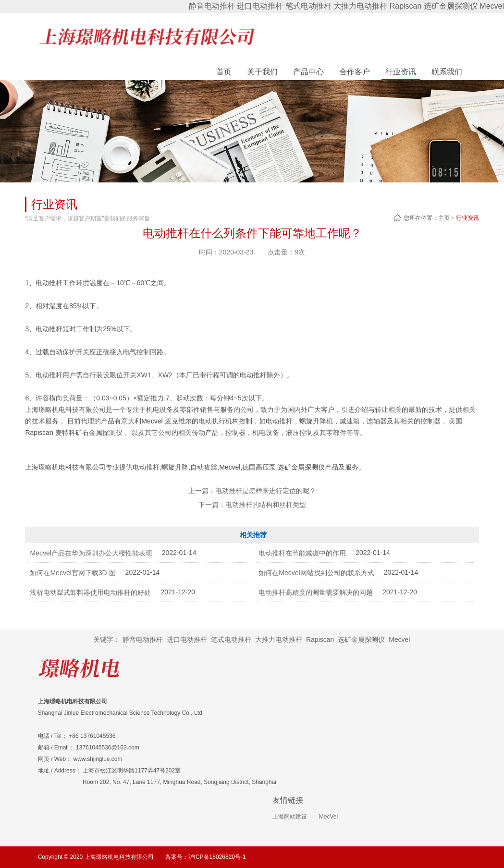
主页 (444, 218)
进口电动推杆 (260, 6)
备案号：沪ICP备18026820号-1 (206, 857)
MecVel (328, 817)
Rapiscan (406, 6)
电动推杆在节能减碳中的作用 (302, 553)
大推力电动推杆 (360, 6)
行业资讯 (467, 218)
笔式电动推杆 (308, 6)
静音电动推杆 (212, 6)
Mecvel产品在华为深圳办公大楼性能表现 (91, 553)
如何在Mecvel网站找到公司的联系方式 (316, 573)
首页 (224, 72)
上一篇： (252, 491)
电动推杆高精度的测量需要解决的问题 (316, 592)
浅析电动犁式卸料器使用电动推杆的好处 (90, 592)
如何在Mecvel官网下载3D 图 (73, 573)
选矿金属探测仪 (451, 6)
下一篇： (252, 505)
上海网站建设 (290, 817)
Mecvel (492, 6)
